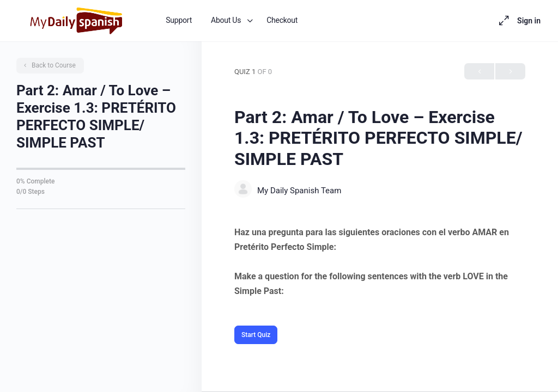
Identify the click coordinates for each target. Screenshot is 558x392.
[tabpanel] (380, 262)
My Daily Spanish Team (299, 191)
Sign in (529, 21)
